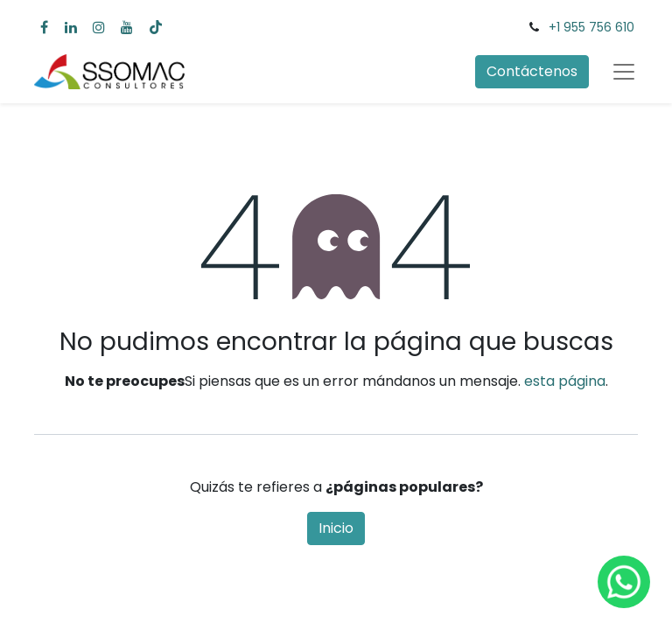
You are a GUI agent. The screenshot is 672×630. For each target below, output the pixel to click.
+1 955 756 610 (591, 27)
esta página (565, 381)
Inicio (336, 528)
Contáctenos (532, 71)
